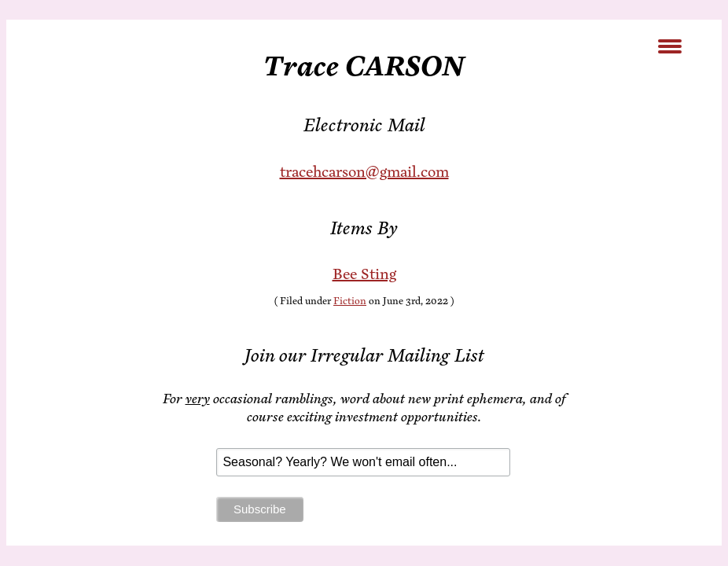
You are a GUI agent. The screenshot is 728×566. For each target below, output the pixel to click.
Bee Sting (364, 274)
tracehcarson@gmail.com (364, 172)
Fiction (350, 301)
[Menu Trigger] (670, 45)
